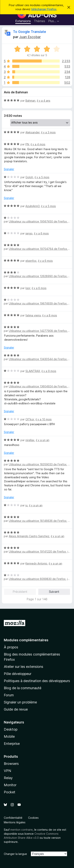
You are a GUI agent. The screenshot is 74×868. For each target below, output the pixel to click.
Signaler (9, 169)
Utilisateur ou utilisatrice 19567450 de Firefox (38, 221)
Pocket (10, 792)
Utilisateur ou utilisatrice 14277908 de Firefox (38, 331)
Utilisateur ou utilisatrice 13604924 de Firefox (38, 386)
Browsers (11, 764)
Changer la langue (15, 854)
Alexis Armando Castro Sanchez (29, 536)
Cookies (33, 818)
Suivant (54, 592)
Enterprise (12, 744)
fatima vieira (33, 315)
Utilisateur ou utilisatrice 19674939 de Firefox (38, 303)
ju (26, 505)
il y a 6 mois (41, 233)
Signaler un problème (20, 702)
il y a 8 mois (50, 315)
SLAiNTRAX (33, 371)
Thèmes (39, 21)
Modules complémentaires (26, 640)
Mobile (9, 736)
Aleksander (33, 132)
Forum (9, 695)
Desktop (11, 729)
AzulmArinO (33, 206)
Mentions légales (15, 822)
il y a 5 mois (42, 177)
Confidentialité (13, 818)
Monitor (10, 785)
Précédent (20, 592)
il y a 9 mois (49, 371)
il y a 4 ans (44, 101)
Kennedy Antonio (36, 563)
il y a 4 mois (38, 144)
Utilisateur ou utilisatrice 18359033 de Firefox (38, 464)
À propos (11, 647)
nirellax (30, 440)
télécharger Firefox (44, 9)
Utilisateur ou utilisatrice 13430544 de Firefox (38, 359)
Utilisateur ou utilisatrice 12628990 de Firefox (38, 276)
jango (29, 233)
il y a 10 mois (44, 419)
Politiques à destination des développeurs (37, 681)
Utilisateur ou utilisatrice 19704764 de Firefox (38, 249)
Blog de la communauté (23, 688)
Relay (8, 778)
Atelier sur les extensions (24, 667)
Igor (28, 288)
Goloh (29, 177)
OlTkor (30, 419)
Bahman (30, 101)
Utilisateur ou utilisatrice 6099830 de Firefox (37, 579)
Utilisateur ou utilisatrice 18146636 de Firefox (38, 521)
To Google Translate (30, 32)
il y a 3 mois (48, 132)
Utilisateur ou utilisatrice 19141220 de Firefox (37, 551)
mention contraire (22, 830)
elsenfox (31, 261)
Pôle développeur (18, 674)
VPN (7, 771)
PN (27, 144)
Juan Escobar (30, 37)
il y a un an (43, 440)
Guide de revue (16, 709)
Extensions (23, 21)
